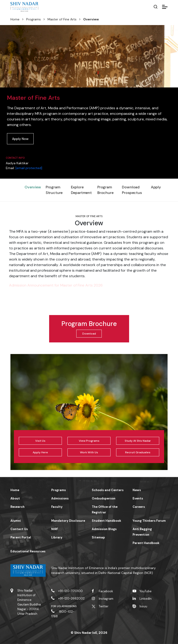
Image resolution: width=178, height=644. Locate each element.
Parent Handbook (146, 543)
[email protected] (29, 168)
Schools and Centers (108, 490)
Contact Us (19, 529)
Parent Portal (21, 537)
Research (17, 507)
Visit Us (40, 441)
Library (57, 537)
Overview (33, 187)
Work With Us (89, 452)
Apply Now (20, 139)
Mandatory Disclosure (68, 521)
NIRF (55, 529)
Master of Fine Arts (62, 19)
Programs (33, 19)
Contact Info (15, 158)
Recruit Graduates (138, 452)
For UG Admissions (64, 606)
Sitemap (98, 537)
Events (138, 498)
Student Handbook (106, 521)
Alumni (16, 521)
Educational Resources (28, 551)
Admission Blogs (104, 529)
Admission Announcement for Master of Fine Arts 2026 (56, 285)
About (15, 498)
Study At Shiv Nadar (138, 441)
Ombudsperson (104, 498)
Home (15, 19)
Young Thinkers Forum (149, 521)
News (137, 490)
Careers (139, 507)
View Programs (89, 441)
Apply (156, 187)
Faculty (57, 507)
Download (89, 334)
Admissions (60, 498)
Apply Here (40, 452)
